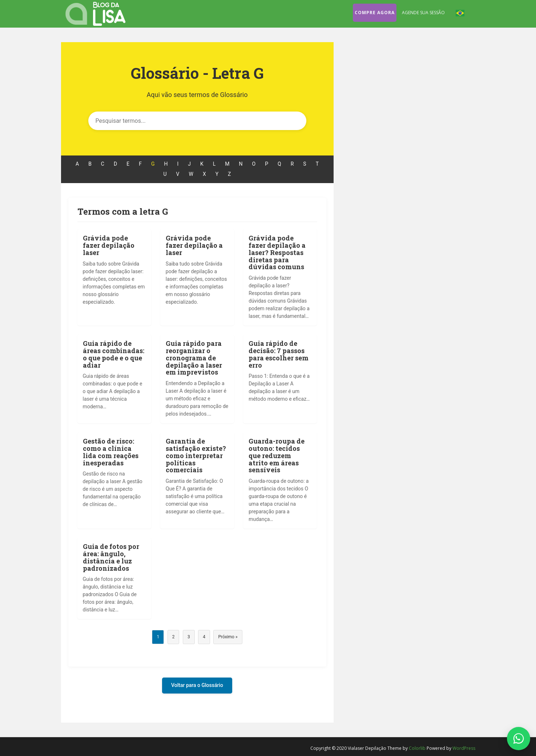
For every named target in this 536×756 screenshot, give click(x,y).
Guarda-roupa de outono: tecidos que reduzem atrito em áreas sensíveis (277, 455)
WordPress (464, 748)
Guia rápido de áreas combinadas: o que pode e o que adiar (114, 354)
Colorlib (417, 748)
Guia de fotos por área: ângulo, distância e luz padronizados (111, 557)
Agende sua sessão (423, 13)
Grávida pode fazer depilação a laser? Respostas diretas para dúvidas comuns (277, 252)
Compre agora (375, 13)
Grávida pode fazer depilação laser (109, 245)
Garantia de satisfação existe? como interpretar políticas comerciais (196, 455)
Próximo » (228, 637)
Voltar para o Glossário (197, 685)
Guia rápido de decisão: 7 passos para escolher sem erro (279, 354)
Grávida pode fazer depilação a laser (194, 245)
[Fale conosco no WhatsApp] (519, 739)
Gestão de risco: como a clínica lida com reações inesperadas (111, 452)
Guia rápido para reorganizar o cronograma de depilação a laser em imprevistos (194, 358)
